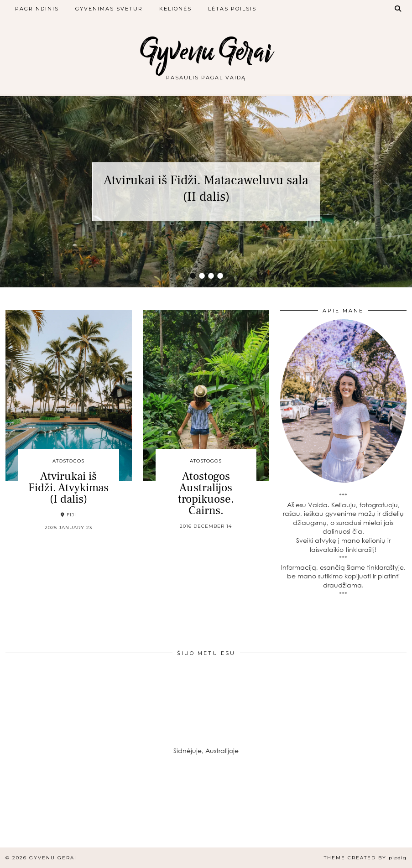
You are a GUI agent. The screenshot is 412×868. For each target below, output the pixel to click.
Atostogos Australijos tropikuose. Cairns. (206, 493)
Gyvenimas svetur (109, 9)
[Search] (398, 9)
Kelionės (175, 9)
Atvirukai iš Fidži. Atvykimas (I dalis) (68, 488)
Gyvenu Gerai (206, 51)
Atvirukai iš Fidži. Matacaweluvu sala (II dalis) (206, 188)
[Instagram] (34, 813)
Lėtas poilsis (232, 9)
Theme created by (365, 858)
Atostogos (68, 461)
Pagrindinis (37, 9)
